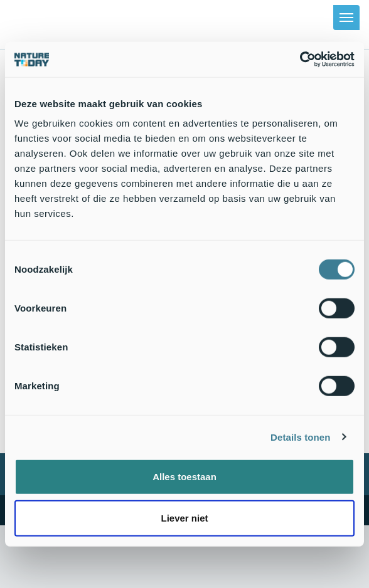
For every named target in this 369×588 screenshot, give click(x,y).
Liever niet (184, 517)
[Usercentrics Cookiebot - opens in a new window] (300, 60)
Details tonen (300, 437)
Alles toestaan (184, 477)
